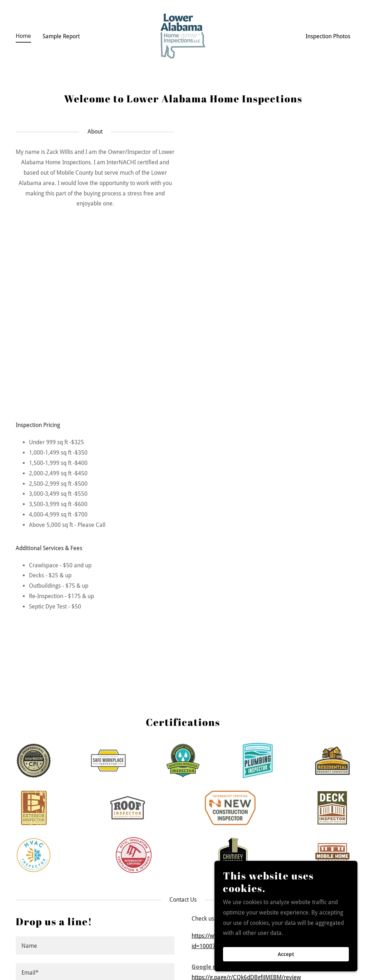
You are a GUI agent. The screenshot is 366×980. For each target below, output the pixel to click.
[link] (183, 36)
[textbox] (95, 945)
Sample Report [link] (61, 36)
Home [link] (23, 36)
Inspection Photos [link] (328, 36)
